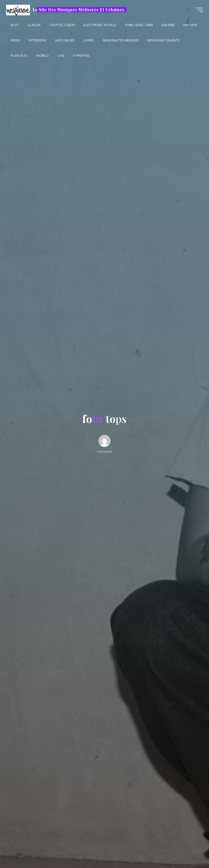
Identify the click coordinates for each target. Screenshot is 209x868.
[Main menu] (199, 10)
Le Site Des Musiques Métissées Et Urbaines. (79, 10)
